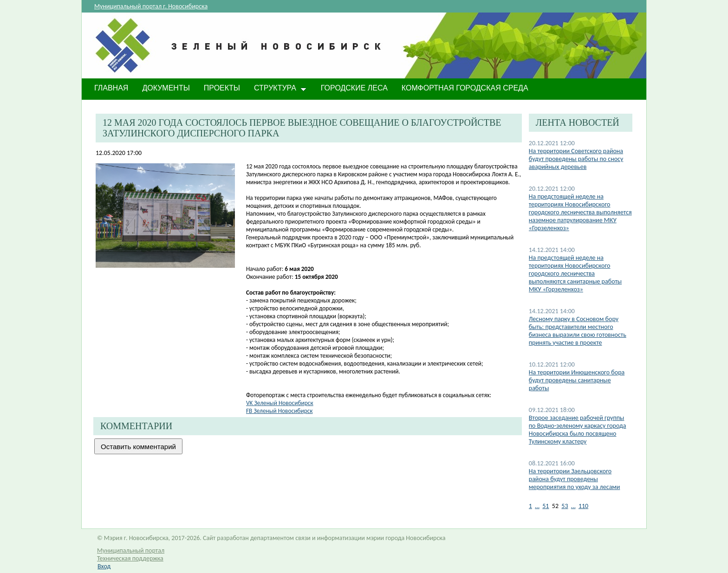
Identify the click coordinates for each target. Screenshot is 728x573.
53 (565, 506)
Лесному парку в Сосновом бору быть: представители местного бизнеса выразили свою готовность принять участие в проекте (578, 331)
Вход (104, 566)
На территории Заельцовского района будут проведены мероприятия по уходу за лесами (575, 479)
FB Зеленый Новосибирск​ (279, 411)
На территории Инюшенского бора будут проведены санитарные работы (577, 380)
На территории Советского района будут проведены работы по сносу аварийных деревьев (576, 159)
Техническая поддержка (130, 558)
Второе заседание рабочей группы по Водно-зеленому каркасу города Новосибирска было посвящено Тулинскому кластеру (578, 430)
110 (583, 506)
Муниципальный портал (131, 550)
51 (546, 506)
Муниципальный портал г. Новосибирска (151, 6)
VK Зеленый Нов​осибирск (280, 403)
